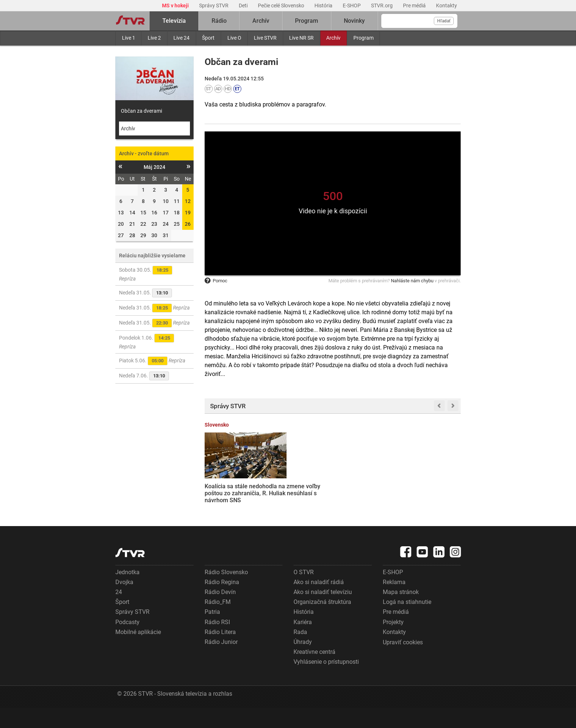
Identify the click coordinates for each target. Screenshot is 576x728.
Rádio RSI (217, 642)
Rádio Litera (220, 652)
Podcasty (127, 642)
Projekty (393, 642)
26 (188, 224)
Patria (212, 632)
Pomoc (216, 281)
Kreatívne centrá (314, 672)
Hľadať (444, 21)
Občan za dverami (141, 111)
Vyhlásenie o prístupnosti (326, 682)
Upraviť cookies (403, 663)
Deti (244, 6)
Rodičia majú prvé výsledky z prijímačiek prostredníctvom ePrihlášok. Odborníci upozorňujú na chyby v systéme (366, 496)
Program (363, 38)
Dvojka (124, 602)
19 (188, 213)
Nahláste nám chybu (412, 281)
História (324, 6)
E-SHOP (352, 6)
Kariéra (303, 642)
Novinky (354, 21)
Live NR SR (301, 38)
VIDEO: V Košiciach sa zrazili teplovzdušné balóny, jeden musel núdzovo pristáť (299, 486)
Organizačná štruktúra (322, 622)
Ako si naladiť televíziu (323, 613)
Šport (208, 38)
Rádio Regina (222, 602)
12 (188, 201)
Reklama (394, 602)
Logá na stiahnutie (407, 622)
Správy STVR (214, 6)
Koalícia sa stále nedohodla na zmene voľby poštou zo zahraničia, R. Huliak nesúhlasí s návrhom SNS (232, 489)
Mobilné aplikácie (138, 652)
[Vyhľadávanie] (419, 21)
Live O (234, 38)
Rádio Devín (220, 613)
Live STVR (265, 38)
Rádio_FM (218, 622)
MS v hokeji (176, 6)
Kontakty (447, 6)
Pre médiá (415, 6)
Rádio (219, 21)
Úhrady (303, 662)
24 (119, 613)
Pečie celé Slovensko (282, 6)
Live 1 (129, 38)
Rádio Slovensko (226, 592)
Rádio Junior (221, 662)
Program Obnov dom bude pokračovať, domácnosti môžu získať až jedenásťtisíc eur (432, 486)
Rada (300, 652)
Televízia (174, 21)
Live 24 (181, 38)
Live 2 (154, 38)
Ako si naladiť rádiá (319, 602)
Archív (333, 38)
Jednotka (127, 592)
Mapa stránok (401, 613)
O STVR (304, 592)
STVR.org (382, 6)
